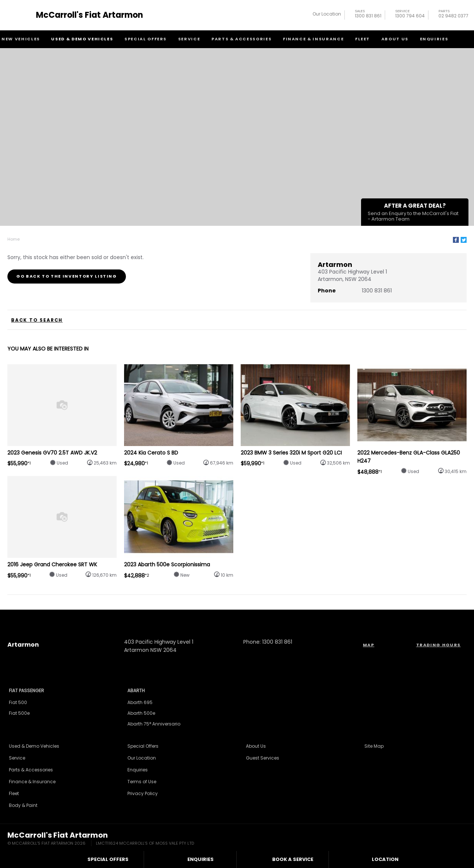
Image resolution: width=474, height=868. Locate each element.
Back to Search (37, 320)
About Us (395, 39)
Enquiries (434, 39)
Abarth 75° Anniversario (154, 724)
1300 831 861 (368, 15)
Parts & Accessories (241, 39)
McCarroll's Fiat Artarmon (89, 15)
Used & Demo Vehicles (82, 39)
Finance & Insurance (313, 39)
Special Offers (146, 39)
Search (462, 38)
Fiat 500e (19, 713)
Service (189, 39)
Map (369, 645)
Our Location (327, 14)
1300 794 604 (410, 15)
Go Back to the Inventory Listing (67, 276)
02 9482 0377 (453, 15)
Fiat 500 (18, 702)
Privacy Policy (143, 793)
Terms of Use (142, 782)
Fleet (363, 39)
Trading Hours (438, 645)
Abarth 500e (141, 713)
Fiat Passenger (26, 691)
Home (14, 239)
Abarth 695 (140, 702)
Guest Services (263, 758)
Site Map (374, 746)
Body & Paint (23, 805)
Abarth (136, 691)
